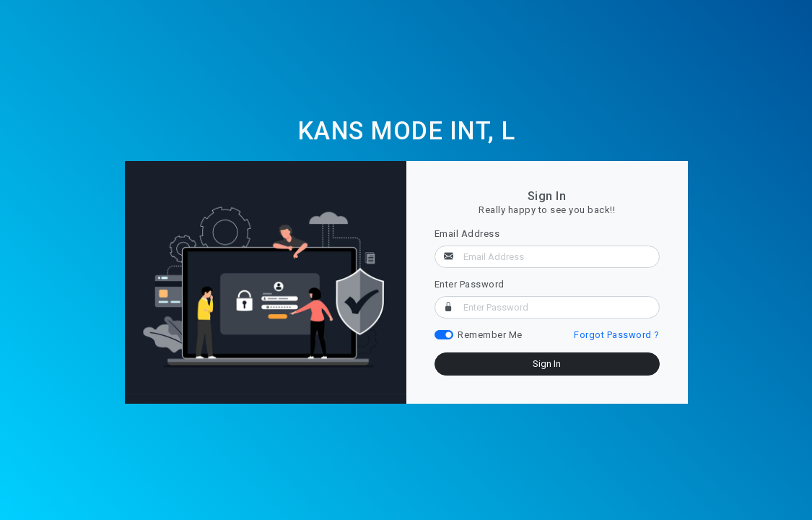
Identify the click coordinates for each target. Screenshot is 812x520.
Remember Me (490, 335)
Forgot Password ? (617, 335)
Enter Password (470, 284)
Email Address (467, 234)
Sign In (547, 364)
